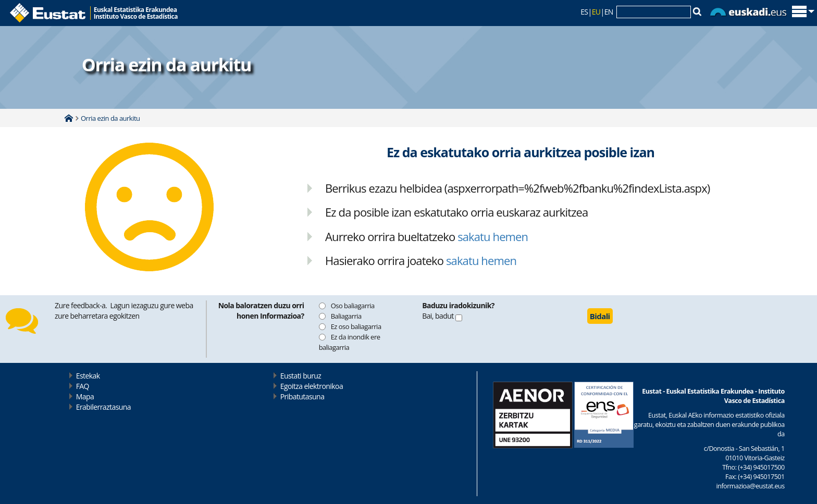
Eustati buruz (301, 376)
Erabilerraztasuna (103, 407)
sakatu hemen (493, 236)
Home (69, 118)
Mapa (85, 396)
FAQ (83, 386)
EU (596, 12)
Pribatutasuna (302, 396)
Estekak (88, 376)
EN (609, 12)
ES (584, 12)
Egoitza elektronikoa (312, 386)
